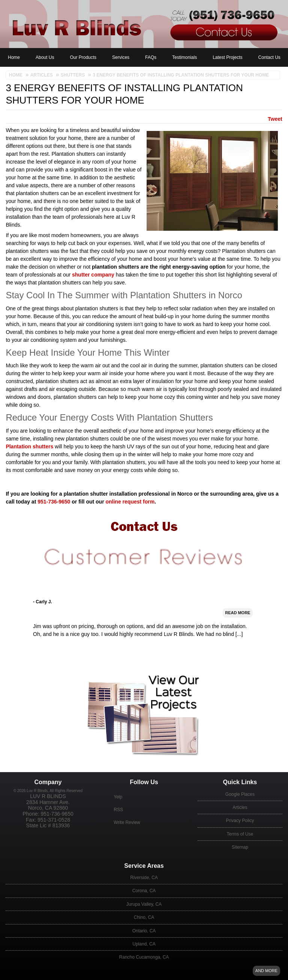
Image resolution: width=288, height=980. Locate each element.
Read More (238, 633)
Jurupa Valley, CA (144, 904)
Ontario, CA (144, 931)
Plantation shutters (29, 446)
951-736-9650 (54, 502)
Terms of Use (240, 834)
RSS (118, 810)
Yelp (118, 797)
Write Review (127, 822)
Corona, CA (144, 891)
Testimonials (184, 57)
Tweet (275, 119)
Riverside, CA (144, 878)
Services (121, 57)
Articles (240, 807)
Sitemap (240, 847)
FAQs (151, 57)
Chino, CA (144, 917)
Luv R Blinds (48, 796)
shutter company (93, 275)
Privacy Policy (240, 821)
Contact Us (269, 57)
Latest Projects (227, 57)
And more (266, 971)
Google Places (240, 794)
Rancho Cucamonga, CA (144, 957)
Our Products (83, 57)
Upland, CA (144, 944)
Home (14, 57)
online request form (130, 502)
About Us (45, 57)
